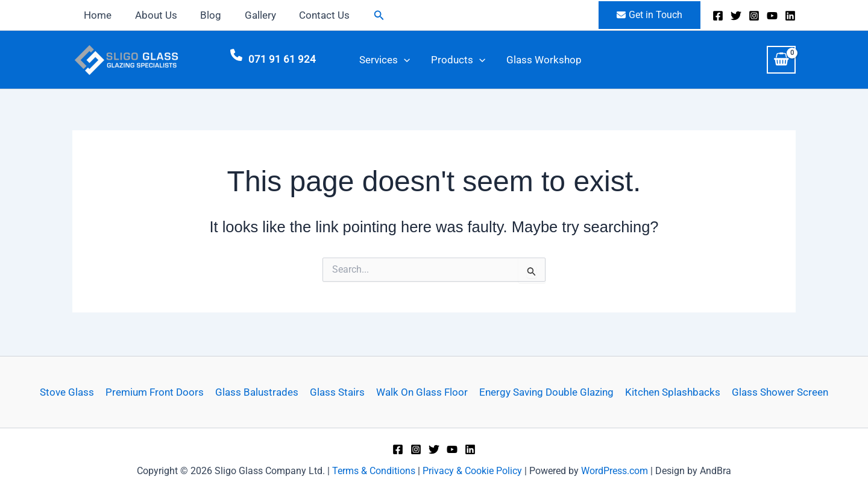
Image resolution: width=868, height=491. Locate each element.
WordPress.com (615, 471)
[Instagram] (754, 16)
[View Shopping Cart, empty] (781, 61)
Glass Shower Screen (776, 392)
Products (444, 61)
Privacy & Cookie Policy (472, 471)
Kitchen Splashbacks (670, 392)
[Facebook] (718, 16)
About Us (152, 15)
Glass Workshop (521, 61)
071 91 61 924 (282, 61)
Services (380, 61)
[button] (365, 15)
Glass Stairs (338, 392)
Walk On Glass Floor (421, 392)
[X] (736, 16)
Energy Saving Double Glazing (545, 392)
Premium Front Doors (158, 392)
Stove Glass (71, 392)
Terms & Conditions (374, 471)
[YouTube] (772, 16)
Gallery (251, 15)
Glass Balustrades (259, 392)
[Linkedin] (790, 16)
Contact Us (312, 15)
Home (96, 15)
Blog (204, 15)
